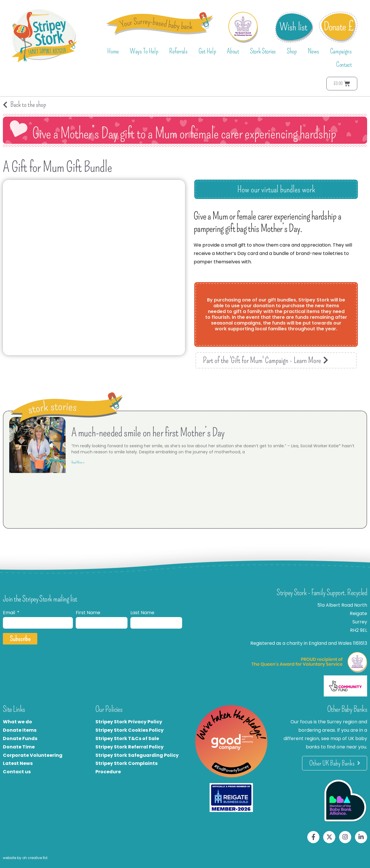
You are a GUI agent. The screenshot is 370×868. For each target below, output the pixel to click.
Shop (292, 51)
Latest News (18, 763)
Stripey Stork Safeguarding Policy (137, 755)
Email (10, 613)
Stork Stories (263, 51)
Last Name (142, 613)
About (233, 51)
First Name (88, 613)
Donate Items (20, 730)
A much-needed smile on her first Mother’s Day (148, 433)
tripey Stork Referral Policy (131, 747)
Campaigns (341, 51)
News (313, 51)
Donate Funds (20, 738)
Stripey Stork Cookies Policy (129, 730)
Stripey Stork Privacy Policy (129, 722)
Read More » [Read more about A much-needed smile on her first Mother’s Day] (78, 462)
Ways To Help (144, 51)
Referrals (178, 51)
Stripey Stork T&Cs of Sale (127, 738)
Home (113, 51)
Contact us (17, 772)
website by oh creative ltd (25, 858)
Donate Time (19, 747)
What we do (17, 722)
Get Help (207, 51)
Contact (344, 64)
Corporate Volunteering (33, 755)
